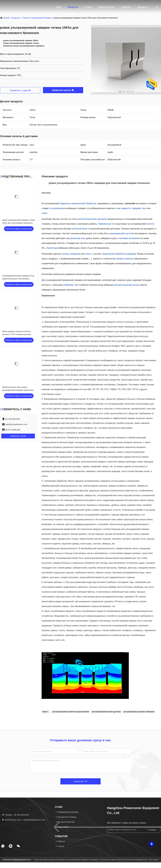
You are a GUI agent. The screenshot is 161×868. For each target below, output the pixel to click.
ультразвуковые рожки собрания (139, 712)
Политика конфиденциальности (17, 860)
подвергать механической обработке (78, 203)
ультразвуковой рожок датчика (106, 712)
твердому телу (139, 208)
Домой (6, 18)
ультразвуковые (58, 208)
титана (65, 254)
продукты (16, 18)
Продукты (73, 7)
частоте (150, 224)
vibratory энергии (124, 259)
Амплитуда (52, 248)
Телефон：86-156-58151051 (15, 815)
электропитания (79, 229)
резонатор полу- (78, 238)
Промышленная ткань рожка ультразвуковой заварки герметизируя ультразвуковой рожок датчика (19, 390)
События (126, 7)
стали (88, 254)
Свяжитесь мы (106, 7)
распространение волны (127, 285)
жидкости (126, 208)
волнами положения (129, 238)
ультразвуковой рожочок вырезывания (71, 712)
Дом (59, 7)
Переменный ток (107, 224)
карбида (131, 254)
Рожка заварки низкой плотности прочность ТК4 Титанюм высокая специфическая (16, 334)
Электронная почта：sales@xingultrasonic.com (23, 820)
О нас (88, 7)
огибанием (68, 285)
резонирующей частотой (122, 233)
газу (118, 208)
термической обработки (114, 254)
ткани (44, 213)
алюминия (75, 254)
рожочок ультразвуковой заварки (37, 18)
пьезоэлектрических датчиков (92, 219)
